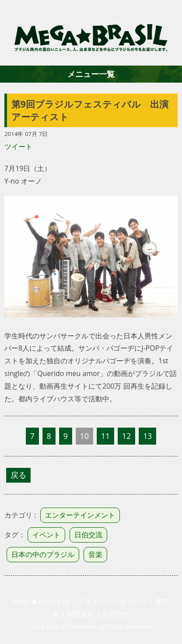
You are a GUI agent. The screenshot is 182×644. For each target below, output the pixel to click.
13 (147, 436)
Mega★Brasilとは (42, 602)
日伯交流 (88, 535)
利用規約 (80, 614)
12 (126, 436)
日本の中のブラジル (43, 554)
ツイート (18, 146)
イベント (46, 535)
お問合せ (116, 614)
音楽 (95, 554)
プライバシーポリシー (112, 602)
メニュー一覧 (91, 74)
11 (105, 436)
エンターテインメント (80, 515)
